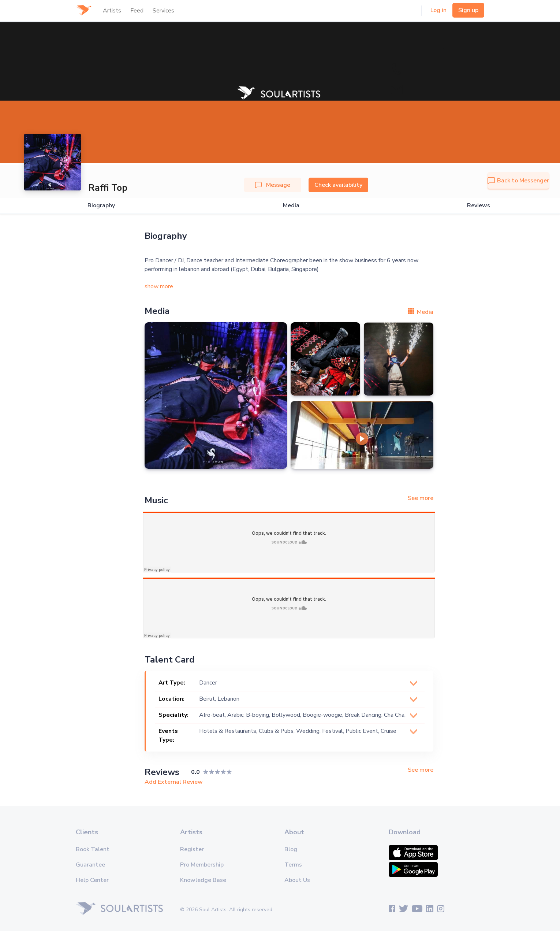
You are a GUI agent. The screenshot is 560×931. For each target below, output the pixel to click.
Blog (291, 849)
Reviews (479, 206)
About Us (297, 880)
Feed (137, 11)
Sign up (468, 10)
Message (273, 185)
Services (163, 11)
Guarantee (90, 865)
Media (291, 206)
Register (192, 849)
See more (421, 498)
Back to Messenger (518, 181)
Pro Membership (202, 865)
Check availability (338, 185)
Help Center (92, 880)
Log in (438, 10)
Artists (112, 11)
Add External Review (174, 782)
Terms (293, 865)
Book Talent (93, 849)
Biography (101, 206)
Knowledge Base (203, 880)
